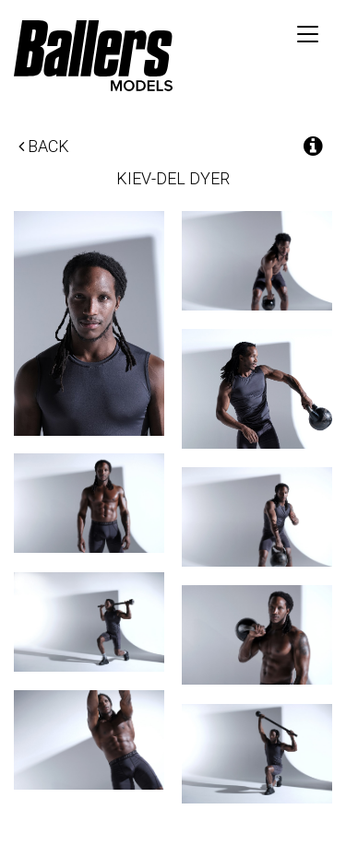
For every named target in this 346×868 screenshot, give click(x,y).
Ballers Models (93, 55)
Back (44, 146)
